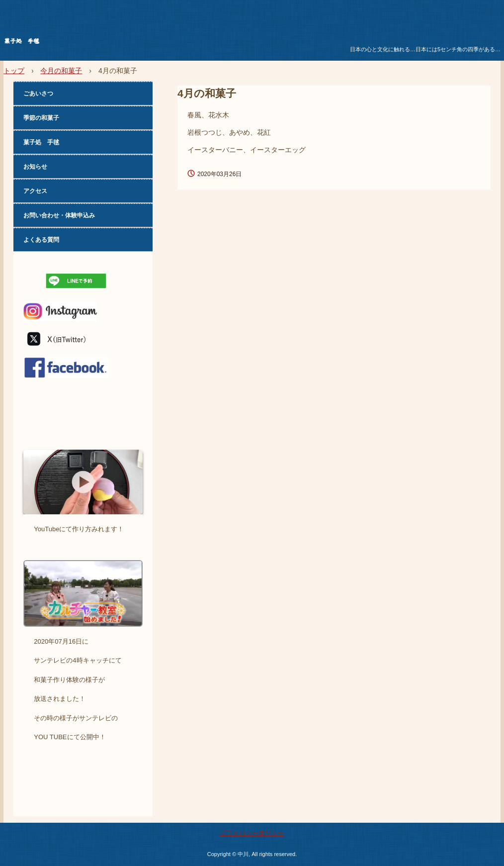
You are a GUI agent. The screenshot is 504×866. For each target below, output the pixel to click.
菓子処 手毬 (80, 43)
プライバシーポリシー (252, 833)
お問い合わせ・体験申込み (59, 215)
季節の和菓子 (41, 118)
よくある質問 (41, 240)
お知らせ (35, 167)
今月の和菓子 (61, 71)
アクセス (35, 191)
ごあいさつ (38, 94)
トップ (14, 71)
